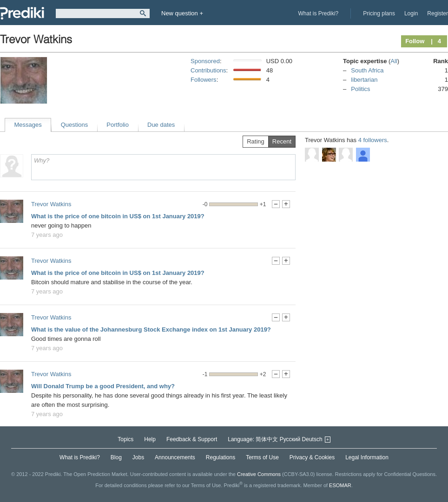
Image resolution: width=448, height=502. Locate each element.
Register (438, 13)
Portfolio (118, 125)
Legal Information (367, 457)
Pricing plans (379, 13)
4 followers (373, 140)
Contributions (208, 70)
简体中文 (267, 439)
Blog (116, 457)
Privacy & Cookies (312, 457)
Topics (125, 439)
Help (150, 439)
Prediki (22, 13)
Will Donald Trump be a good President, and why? (103, 386)
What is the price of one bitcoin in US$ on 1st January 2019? (118, 216)
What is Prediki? (319, 13)
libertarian (364, 80)
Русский (290, 439)
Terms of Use (262, 457)
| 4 (436, 41)
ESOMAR (340, 485)
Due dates (161, 125)
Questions (75, 125)
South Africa (367, 70)
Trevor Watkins (51, 204)
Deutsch (312, 439)
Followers (204, 80)
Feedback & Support (192, 439)
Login (411, 13)
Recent (282, 141)
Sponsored (205, 61)
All (394, 61)
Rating (256, 141)
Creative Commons (259, 474)
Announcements (175, 457)
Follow (415, 41)
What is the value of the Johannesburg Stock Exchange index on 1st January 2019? (151, 329)
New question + (182, 13)
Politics (360, 89)
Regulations (221, 457)
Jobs (138, 457)
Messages (28, 125)
